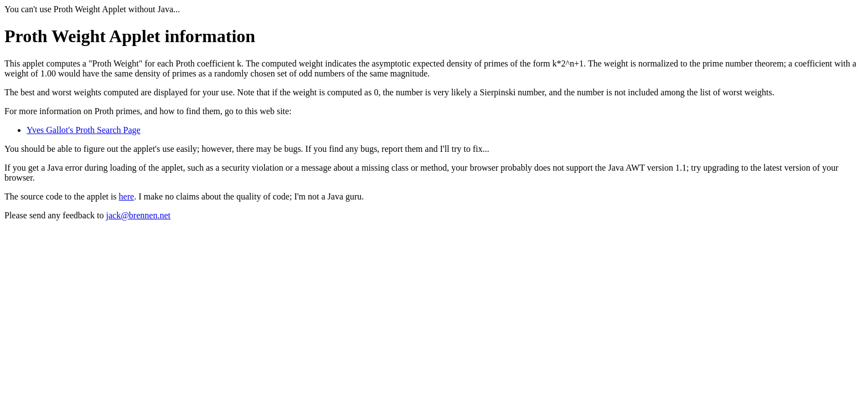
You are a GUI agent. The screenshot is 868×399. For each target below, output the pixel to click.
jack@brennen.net (138, 215)
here (127, 196)
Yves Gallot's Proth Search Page (84, 130)
